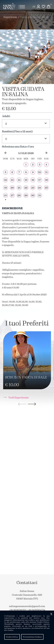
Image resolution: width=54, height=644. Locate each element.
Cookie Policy (12, 637)
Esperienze (10, 17)
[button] (47, 77)
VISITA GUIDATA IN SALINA (34, 17)
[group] (27, 57)
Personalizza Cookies (32, 637)
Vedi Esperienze (16, 397)
